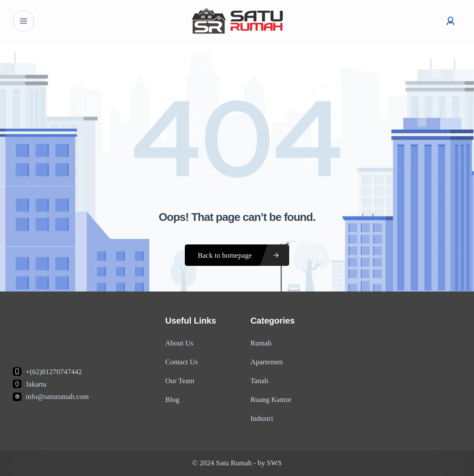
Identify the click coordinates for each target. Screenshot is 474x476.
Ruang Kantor (271, 400)
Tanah (259, 381)
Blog (172, 400)
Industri (262, 418)
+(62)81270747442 (54, 372)
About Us (179, 343)
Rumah (261, 343)
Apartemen (267, 362)
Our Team (180, 381)
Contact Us (181, 362)
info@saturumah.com (57, 397)
